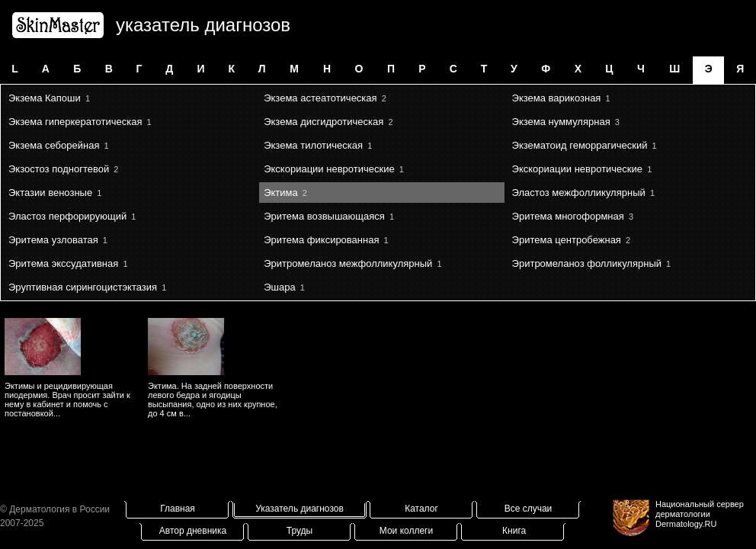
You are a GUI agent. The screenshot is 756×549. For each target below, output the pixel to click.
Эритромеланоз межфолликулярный (348, 263)
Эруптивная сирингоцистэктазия (83, 287)
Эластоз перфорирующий (67, 216)
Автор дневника (193, 531)
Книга (514, 531)
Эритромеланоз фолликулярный (587, 263)
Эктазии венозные (50, 193)
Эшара (279, 287)
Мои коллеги (406, 531)
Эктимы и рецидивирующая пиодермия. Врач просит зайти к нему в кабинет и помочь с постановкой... (67, 400)
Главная (178, 509)
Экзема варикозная (557, 98)
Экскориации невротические (329, 169)
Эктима (281, 193)
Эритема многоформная (568, 216)
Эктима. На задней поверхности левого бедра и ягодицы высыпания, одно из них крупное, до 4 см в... (213, 400)
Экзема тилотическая (313, 145)
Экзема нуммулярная (561, 122)
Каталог (421, 509)
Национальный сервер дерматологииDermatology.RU (700, 514)
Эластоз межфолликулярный (579, 193)
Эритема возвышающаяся (324, 216)
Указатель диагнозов (300, 509)
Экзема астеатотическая (320, 98)
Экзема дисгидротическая (324, 122)
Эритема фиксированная (321, 240)
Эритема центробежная (567, 240)
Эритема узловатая (53, 240)
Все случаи (529, 509)
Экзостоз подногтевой (59, 169)
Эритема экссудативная (63, 263)
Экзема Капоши (45, 98)
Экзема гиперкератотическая (75, 122)
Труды (300, 531)
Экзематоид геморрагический (580, 145)
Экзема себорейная (54, 145)
